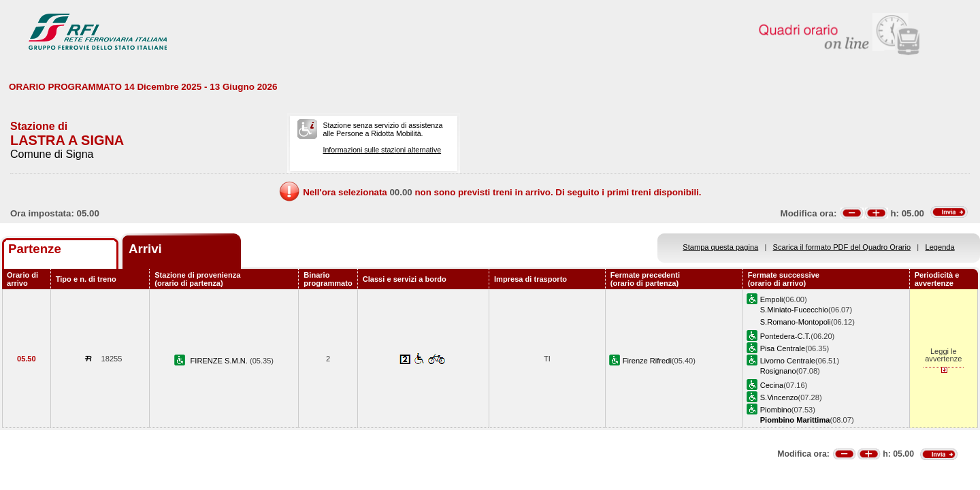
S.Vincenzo (779, 397)
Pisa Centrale (783, 348)
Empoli (772, 299)
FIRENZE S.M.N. (220, 361)
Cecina (772, 385)
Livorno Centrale (788, 361)
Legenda (940, 247)
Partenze (35, 249)
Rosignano (778, 371)
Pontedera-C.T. (786, 336)
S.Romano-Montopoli (796, 322)
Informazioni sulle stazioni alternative (382, 150)
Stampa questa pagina (720, 247)
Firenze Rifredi (647, 361)
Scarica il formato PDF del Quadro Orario (842, 247)
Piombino (776, 410)
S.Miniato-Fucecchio (794, 310)
